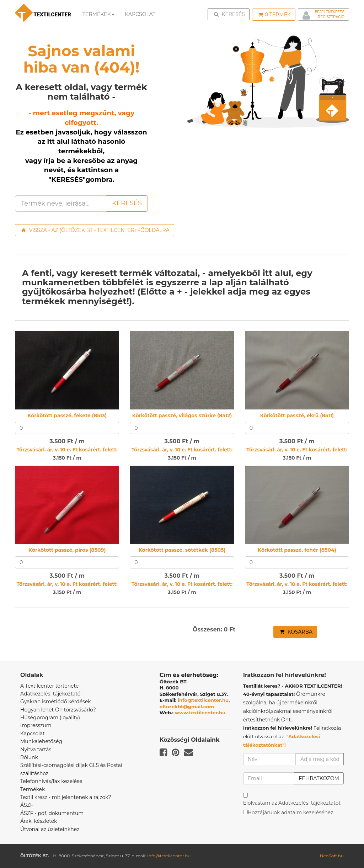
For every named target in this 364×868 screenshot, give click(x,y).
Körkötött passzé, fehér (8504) (297, 550)
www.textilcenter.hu (200, 713)
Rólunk (29, 757)
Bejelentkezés (330, 12)
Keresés (231, 14)
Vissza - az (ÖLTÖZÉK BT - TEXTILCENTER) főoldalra (95, 230)
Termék (275, 15)
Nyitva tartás (36, 750)
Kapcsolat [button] (140, 14)
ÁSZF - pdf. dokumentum (52, 813)
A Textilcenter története (49, 686)
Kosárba (296, 632)
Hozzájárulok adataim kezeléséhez (291, 813)
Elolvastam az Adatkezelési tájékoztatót (292, 803)
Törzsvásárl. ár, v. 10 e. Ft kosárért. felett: (67, 450)
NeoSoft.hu (332, 856)
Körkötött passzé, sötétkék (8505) (182, 550)
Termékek (98, 14)
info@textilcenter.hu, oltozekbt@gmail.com (195, 703)
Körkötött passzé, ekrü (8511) (297, 416)
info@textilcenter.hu (169, 856)
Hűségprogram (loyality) (50, 718)
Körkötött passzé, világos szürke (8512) (182, 416)
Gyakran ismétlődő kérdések (56, 702)
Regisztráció (331, 17)
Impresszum (36, 725)
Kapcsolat (33, 734)
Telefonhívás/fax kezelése (51, 781)
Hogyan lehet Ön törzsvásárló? (58, 710)
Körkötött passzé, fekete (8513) (67, 416)
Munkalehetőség (41, 741)
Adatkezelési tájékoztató (50, 694)
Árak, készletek (39, 821)
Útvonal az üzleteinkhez (50, 829)
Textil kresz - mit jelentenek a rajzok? (66, 797)
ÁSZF (27, 805)
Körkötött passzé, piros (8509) (67, 550)
